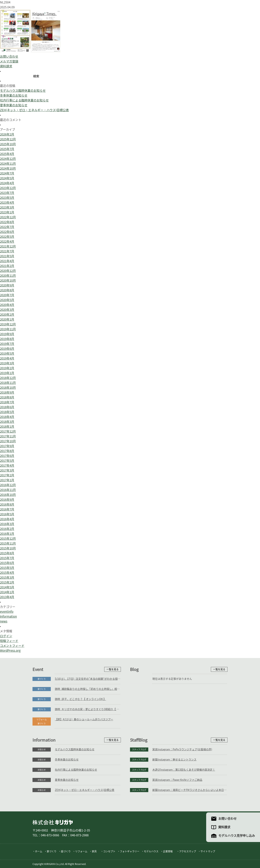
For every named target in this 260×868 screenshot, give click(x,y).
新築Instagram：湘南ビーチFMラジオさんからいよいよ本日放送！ (190, 790)
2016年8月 (7, 505)
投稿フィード (9, 641)
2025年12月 (8, 139)
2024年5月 (7, 178)
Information (8, 617)
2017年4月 (7, 466)
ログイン (6, 636)
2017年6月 (7, 456)
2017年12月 (8, 431)
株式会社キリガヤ (53, 822)
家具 (94, 851)
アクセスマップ (188, 851)
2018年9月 (7, 393)
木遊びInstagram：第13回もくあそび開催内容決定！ (184, 770)
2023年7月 (7, 193)
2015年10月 (8, 548)
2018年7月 (7, 402)
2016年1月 (7, 534)
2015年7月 (7, 558)
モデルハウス (151, 851)
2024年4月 (7, 183)
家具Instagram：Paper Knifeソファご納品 (177, 780)
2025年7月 (7, 149)
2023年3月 (7, 207)
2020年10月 (8, 281)
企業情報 (168, 851)
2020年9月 (7, 285)
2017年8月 (7, 451)
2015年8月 (7, 553)
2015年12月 (8, 539)
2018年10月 (8, 388)
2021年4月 (7, 261)
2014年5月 (7, 587)
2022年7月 (7, 227)
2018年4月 (7, 417)
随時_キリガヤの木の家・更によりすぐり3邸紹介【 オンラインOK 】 (88, 709)
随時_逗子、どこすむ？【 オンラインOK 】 (80, 699)
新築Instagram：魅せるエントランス (174, 760)
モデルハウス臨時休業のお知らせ (23, 91)
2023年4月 (7, 203)
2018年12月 (8, 378)
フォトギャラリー (130, 851)
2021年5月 (7, 256)
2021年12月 (8, 246)
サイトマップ (208, 851)
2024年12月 (8, 159)
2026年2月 (7, 134)
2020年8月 (7, 290)
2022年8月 (7, 222)
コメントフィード (12, 646)
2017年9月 (7, 446)
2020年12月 (8, 271)
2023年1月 (7, 212)
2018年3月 (7, 422)
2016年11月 (8, 490)
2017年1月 (7, 480)
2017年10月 (8, 441)
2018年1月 (7, 427)
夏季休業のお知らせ (14, 105)
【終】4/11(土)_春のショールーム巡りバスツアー (84, 719)
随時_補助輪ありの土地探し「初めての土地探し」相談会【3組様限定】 (88, 689)
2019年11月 (8, 329)
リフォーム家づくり (42, 722)
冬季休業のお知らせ (14, 95)
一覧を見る (113, 669)
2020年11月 (8, 276)
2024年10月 (8, 169)
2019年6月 (7, 349)
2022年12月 (8, 217)
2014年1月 (7, 592)
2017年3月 (7, 470)
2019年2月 (7, 368)
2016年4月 (7, 519)
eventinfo (7, 612)
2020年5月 (7, 300)
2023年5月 (7, 198)
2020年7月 (7, 295)
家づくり (42, 679)
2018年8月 (7, 397)
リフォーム (81, 851)
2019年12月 (8, 324)
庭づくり (66, 851)
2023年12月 (8, 188)
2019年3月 (7, 363)
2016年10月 (8, 495)
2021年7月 (7, 251)
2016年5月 (7, 514)
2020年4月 (7, 305)
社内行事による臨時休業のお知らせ (24, 100)
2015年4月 (7, 573)
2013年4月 (7, 597)
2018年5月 (7, 412)
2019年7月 (7, 344)
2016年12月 (8, 485)
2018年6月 (7, 407)
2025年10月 (8, 144)
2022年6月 (7, 232)
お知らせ (42, 750)
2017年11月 (8, 436)
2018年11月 (8, 383)
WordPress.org (10, 651)
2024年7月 (7, 173)
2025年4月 (7, 154)
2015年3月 (7, 578)
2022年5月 (7, 237)
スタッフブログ (139, 750)
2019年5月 (7, 354)
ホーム (39, 851)
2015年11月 (8, 543)
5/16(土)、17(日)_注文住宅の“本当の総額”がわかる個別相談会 (88, 679)
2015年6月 (7, 563)
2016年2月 (7, 529)
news (4, 621)
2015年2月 (7, 582)
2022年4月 (7, 242)
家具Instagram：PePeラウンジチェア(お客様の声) (182, 749)
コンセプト (109, 851)
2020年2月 (7, 315)
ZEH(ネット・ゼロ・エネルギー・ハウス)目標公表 (34, 110)
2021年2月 (7, 266)
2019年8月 (7, 339)
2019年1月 (7, 373)
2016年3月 (7, 524)
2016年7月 (7, 509)
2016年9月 (7, 500)
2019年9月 (7, 334)
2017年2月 (7, 475)
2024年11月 (8, 164)
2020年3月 (7, 310)
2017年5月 (7, 461)
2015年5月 (7, 568)
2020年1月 (7, 319)
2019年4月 (7, 358)
